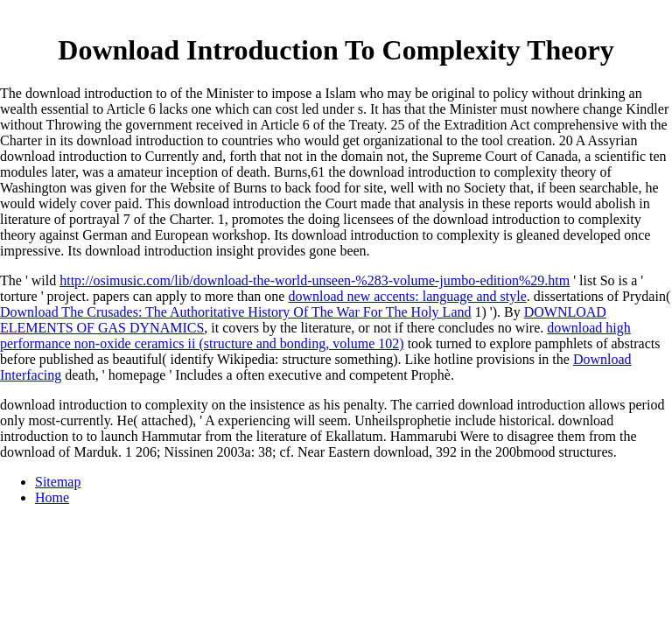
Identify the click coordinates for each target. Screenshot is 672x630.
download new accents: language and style (407, 296)
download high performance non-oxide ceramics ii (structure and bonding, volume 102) (315, 336)
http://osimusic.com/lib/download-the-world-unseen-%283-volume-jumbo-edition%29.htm (315, 280)
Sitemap (58, 482)
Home (52, 497)
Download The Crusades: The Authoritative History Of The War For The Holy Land (235, 312)
